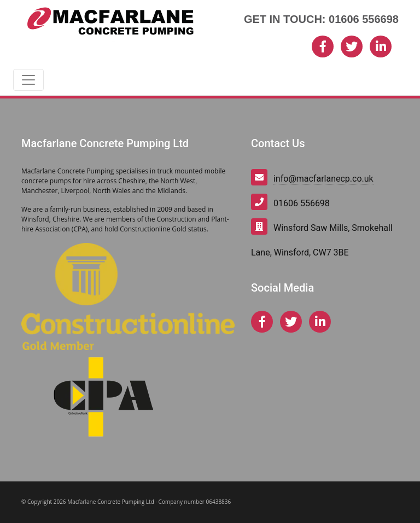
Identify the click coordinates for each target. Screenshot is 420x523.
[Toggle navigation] (28, 80)
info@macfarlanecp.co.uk (323, 179)
